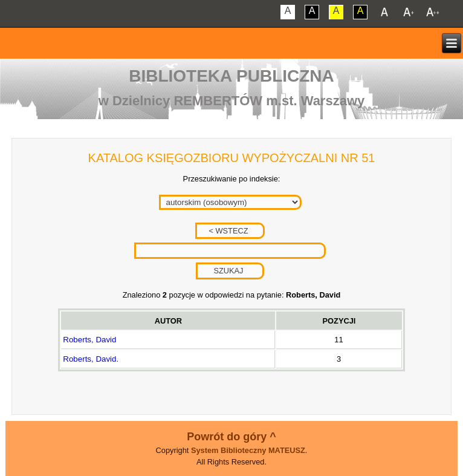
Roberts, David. (91, 359)
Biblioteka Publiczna (231, 76)
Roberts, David (89, 340)
